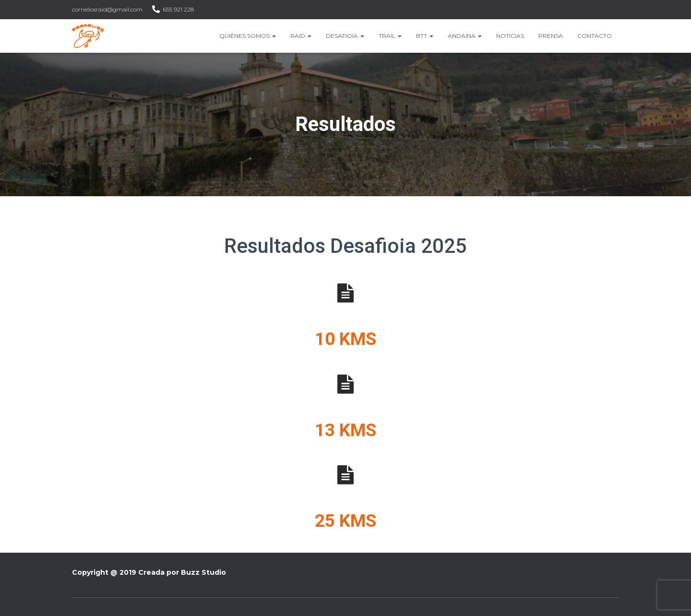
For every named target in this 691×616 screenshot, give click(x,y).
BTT (425, 36)
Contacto (595, 36)
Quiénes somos (248, 36)
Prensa (551, 36)
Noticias (510, 36)
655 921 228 (179, 9)
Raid (301, 36)
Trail (390, 36)
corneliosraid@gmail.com (107, 9)
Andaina (465, 36)
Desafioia (345, 36)
